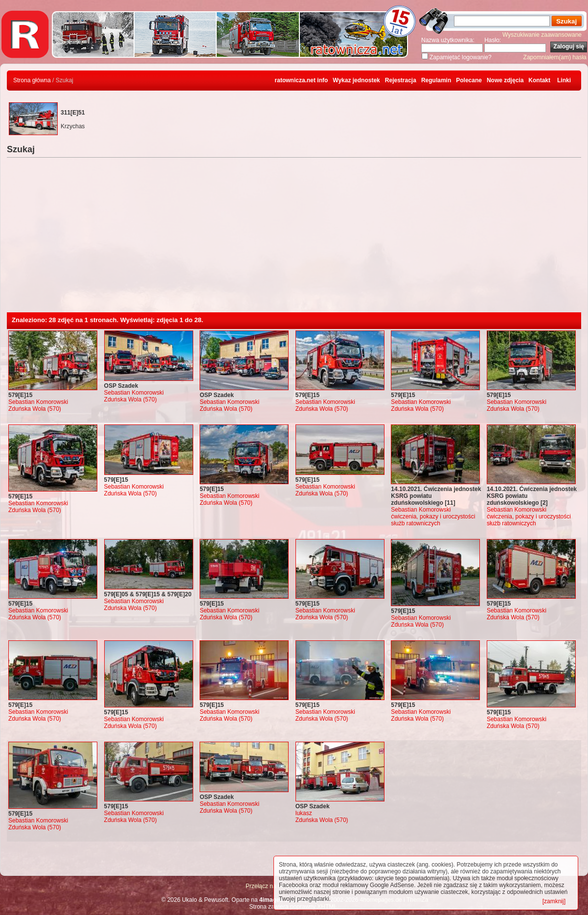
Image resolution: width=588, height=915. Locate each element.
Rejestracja (401, 80)
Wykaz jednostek (356, 80)
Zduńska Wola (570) (35, 409)
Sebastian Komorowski (38, 402)
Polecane (469, 80)
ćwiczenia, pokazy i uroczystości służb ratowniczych (433, 520)
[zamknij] (554, 901)
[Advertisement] (294, 239)
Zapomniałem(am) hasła (555, 57)
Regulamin (436, 80)
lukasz (304, 813)
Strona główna (32, 80)
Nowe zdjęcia (505, 80)
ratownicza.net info (302, 80)
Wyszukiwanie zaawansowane (542, 35)
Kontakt (539, 80)
